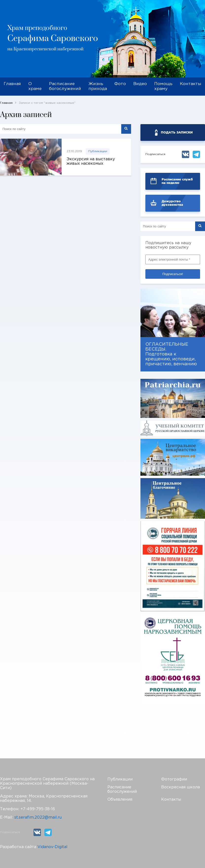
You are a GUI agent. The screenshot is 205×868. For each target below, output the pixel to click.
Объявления (120, 800)
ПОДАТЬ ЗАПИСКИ (177, 132)
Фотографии (174, 779)
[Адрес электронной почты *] (173, 259)
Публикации (98, 151)
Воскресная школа (180, 787)
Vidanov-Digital (52, 847)
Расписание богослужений (65, 86)
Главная (12, 84)
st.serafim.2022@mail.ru (38, 817)
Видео (140, 84)
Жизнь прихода (98, 86)
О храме (35, 86)
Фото (120, 84)
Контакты (191, 84)
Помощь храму (163, 86)
